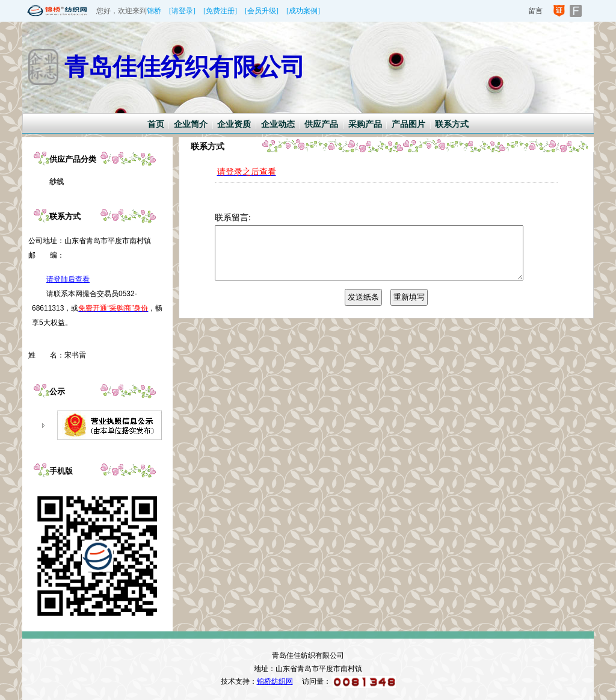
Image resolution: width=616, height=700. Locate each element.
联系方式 (452, 124)
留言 (535, 11)
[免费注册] (220, 11)
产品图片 (408, 124)
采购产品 (365, 124)
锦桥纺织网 (275, 681)
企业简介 (191, 124)
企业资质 (234, 124)
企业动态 (278, 124)
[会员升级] (262, 11)
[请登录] (182, 11)
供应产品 (321, 124)
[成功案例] (303, 11)
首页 (156, 124)
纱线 (57, 182)
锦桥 (154, 11)
